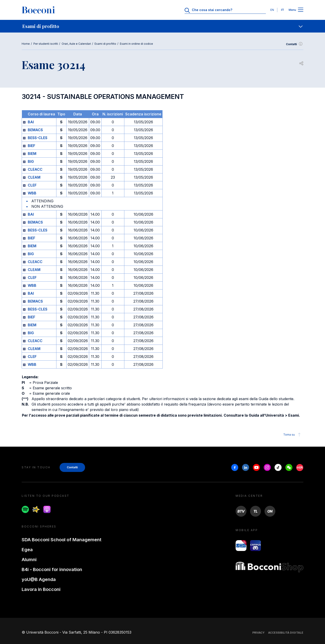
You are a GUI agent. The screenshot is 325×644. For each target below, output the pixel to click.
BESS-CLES (38, 138)
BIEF (31, 146)
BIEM (32, 154)
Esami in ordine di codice (136, 44)
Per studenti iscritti (46, 44)
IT (282, 10)
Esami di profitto (105, 44)
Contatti (295, 44)
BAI (31, 122)
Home (26, 44)
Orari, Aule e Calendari (76, 44)
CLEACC (35, 169)
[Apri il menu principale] (301, 10)
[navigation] (162, 26)
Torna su (293, 435)
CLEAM (34, 177)
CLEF (32, 185)
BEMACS (35, 130)
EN (272, 10)
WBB (32, 193)
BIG (31, 161)
